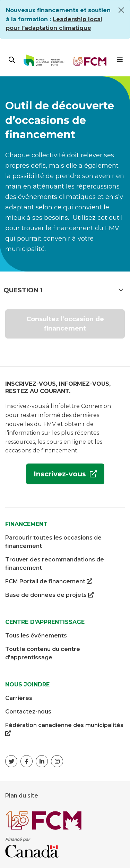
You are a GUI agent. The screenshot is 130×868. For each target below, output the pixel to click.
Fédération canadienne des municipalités (64, 730)
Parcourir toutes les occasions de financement (53, 542)
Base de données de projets (49, 595)
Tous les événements (36, 636)
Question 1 (63, 290)
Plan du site (22, 796)
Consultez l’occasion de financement (65, 324)
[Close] (121, 10)
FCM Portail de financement (49, 582)
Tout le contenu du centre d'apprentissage (43, 653)
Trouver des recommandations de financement (55, 564)
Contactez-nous (28, 712)
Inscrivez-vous (57, 477)
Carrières (19, 698)
